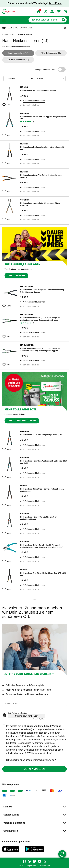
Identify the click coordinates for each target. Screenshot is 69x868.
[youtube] (40, 861)
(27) (18, 60)
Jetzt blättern (55, 3)
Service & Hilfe (11, 815)
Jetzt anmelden (34, 769)
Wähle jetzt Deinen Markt (21, 28)
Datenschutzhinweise (44, 760)
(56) (51, 53)
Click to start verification (27, 716)
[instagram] (34, 861)
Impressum (32, 866)
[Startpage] (8, 11)
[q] (44, 20)
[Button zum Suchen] (63, 20)
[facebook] (24, 861)
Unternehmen (11, 831)
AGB (21, 866)
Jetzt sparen (16, 276)
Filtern (42, 79)
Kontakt (8, 807)
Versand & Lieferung (14, 823)
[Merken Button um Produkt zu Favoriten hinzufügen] (10, 104)
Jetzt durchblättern (22, 421)
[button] (4, 20)
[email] (34, 703)
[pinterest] (29, 861)
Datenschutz (45, 866)
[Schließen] (65, 28)
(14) (18, 53)
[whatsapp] (45, 861)
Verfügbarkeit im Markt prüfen (34, 101)
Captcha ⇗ (39, 719)
